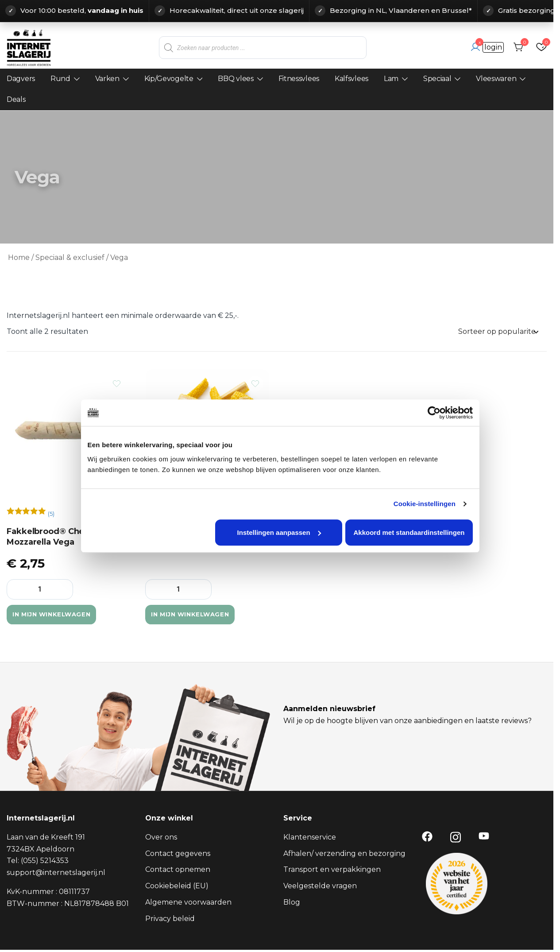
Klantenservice (310, 838)
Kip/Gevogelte (169, 79)
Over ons (161, 838)
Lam (391, 79)
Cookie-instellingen (426, 515)
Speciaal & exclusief (70, 257)
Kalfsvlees (351, 79)
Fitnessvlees (299, 79)
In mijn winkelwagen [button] (65, 615)
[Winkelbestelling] (498, 332)
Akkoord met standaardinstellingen (411, 544)
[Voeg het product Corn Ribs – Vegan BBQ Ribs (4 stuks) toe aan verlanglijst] (255, 384)
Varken (107, 79)
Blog (292, 903)
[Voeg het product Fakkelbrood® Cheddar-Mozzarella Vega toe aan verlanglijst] (117, 384)
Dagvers (21, 79)
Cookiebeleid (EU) (177, 887)
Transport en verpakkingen (332, 870)
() (51, 514)
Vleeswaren (496, 79)
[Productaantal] (40, 589)
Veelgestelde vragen (320, 887)
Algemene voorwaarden (188, 903)
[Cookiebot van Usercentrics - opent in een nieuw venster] (436, 424)
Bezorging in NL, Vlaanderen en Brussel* (401, 10)
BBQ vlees (236, 79)
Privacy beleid (170, 919)
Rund (60, 79)
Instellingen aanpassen (279, 544)
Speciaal (437, 79)
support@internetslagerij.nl (56, 873)
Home (19, 257)
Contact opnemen (178, 870)
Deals (16, 99)
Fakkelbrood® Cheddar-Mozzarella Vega (57, 537)
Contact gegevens (178, 854)
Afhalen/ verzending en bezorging (344, 854)
